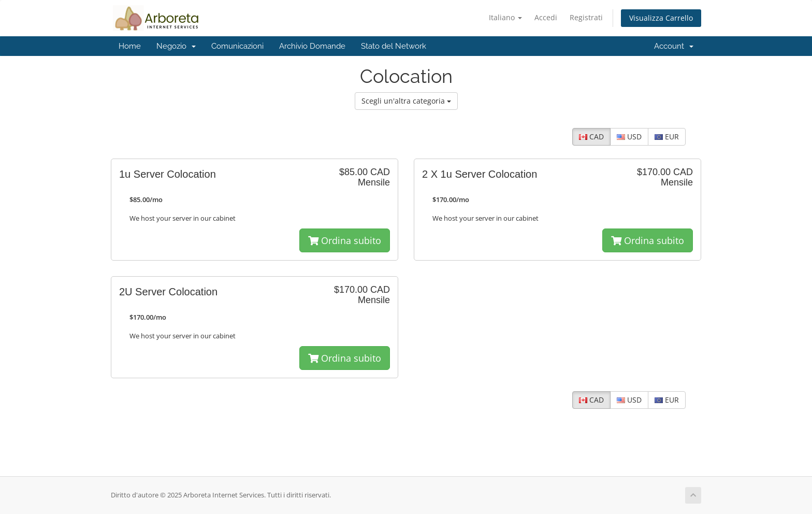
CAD (591, 137)
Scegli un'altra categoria (406, 101)
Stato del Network (394, 46)
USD (629, 137)
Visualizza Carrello (661, 18)
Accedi (546, 17)
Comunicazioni (237, 46)
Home (130, 46)
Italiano (505, 17)
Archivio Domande (312, 46)
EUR (667, 137)
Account (674, 46)
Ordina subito (345, 240)
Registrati (586, 17)
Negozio (176, 46)
